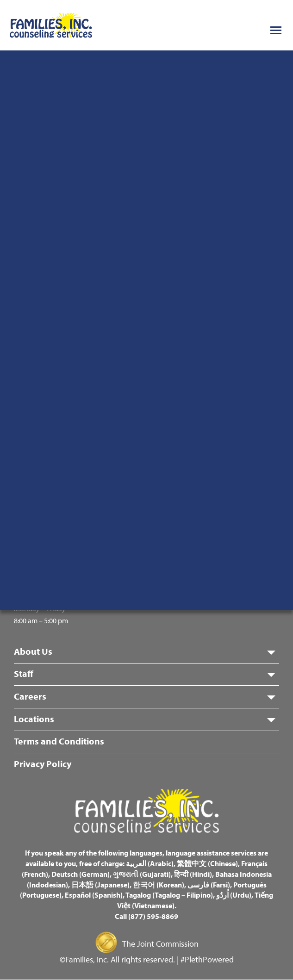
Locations (34, 719)
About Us (33, 651)
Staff (24, 673)
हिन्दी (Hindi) (193, 874)
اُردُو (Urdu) (234, 895)
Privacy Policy (43, 764)
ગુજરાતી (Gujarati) (142, 874)
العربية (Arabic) (150, 863)
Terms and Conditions (59, 741)
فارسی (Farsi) (209, 885)
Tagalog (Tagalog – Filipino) (169, 895)
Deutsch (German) (81, 874)
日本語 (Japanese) (100, 885)
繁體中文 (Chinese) (207, 863)
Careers (30, 696)
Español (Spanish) (94, 895)
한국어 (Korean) (159, 885)
